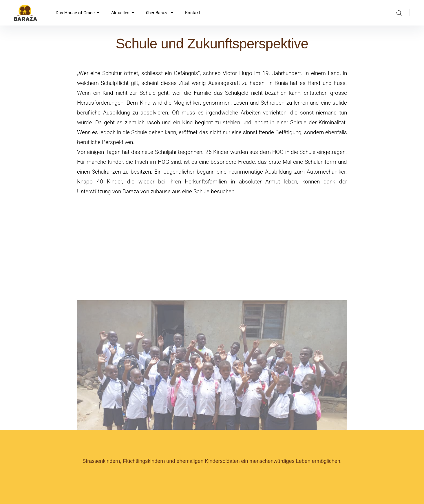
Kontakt (193, 13)
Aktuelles (123, 13)
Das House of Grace (78, 13)
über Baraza (160, 13)
